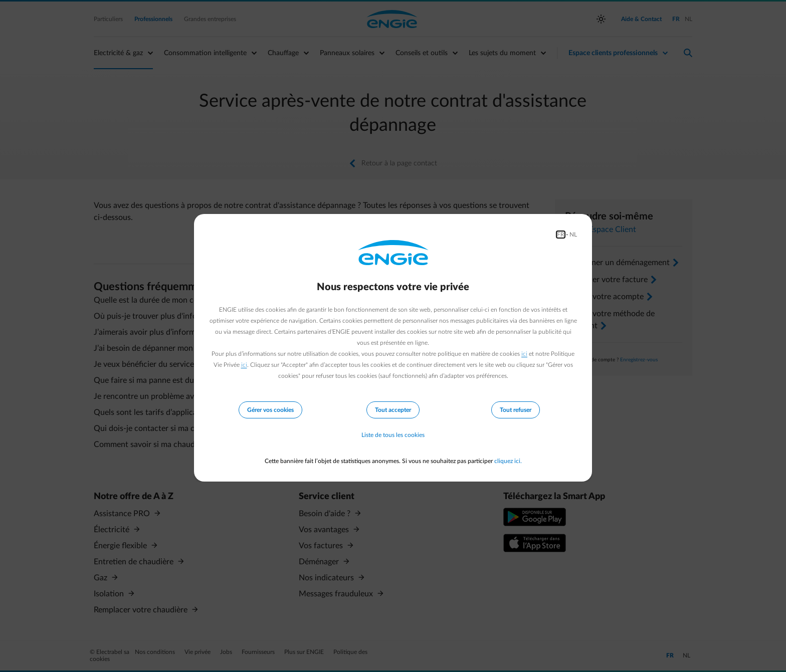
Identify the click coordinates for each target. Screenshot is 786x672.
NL (573, 235)
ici (524, 354)
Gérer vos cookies (270, 410)
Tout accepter (393, 410)
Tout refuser (516, 410)
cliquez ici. (508, 461)
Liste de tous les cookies (393, 435)
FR (561, 235)
